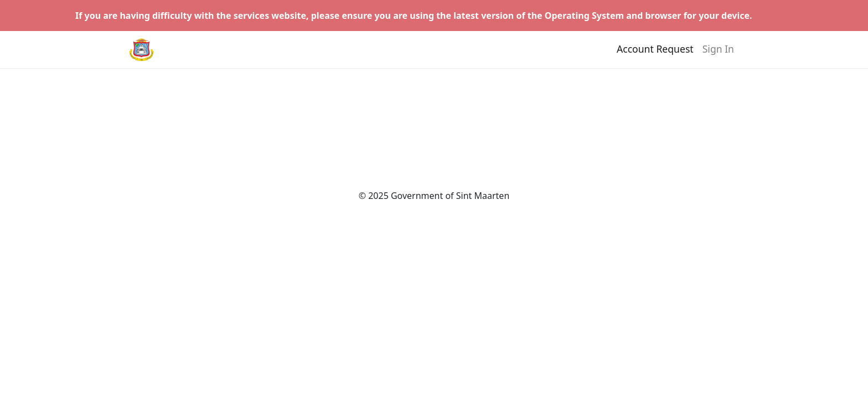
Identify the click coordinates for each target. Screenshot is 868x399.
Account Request (655, 54)
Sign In (718, 54)
